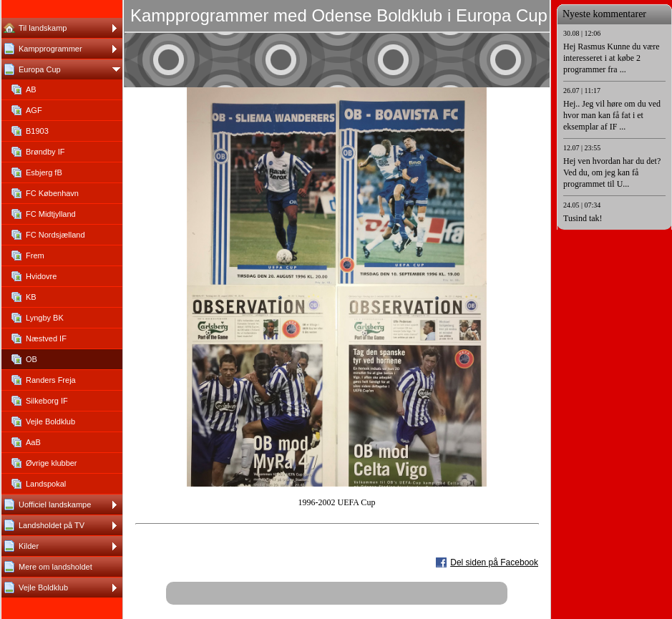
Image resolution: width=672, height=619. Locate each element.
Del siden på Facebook (494, 562)
